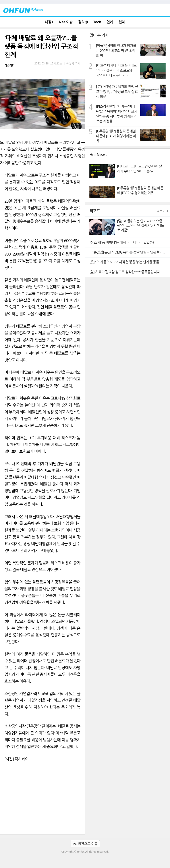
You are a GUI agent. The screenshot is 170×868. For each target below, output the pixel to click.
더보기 (161, 211)
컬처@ (83, 22)
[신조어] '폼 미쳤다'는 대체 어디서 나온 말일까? (122, 242)
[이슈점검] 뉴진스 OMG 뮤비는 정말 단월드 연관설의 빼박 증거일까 (130, 252)
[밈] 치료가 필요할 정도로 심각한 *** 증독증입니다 (125, 272)
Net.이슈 (66, 22)
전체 (122, 22)
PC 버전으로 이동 (85, 844)
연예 (110, 22)
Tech (97, 22)
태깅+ (49, 22)
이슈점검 (9, 66)
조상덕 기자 (73, 63)
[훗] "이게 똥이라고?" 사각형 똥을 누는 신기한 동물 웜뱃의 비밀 (130, 262)
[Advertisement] (42, 801)
